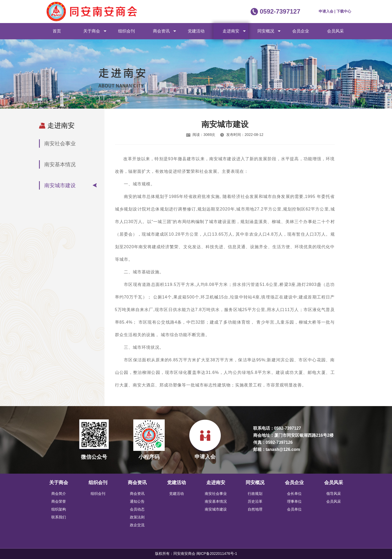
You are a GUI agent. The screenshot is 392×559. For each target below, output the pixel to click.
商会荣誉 (59, 501)
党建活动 (196, 31)
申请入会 (327, 11)
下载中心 (344, 11)
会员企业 (301, 31)
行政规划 (255, 494)
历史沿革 (255, 501)
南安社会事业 (60, 143)
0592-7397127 (280, 11)
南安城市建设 (60, 185)
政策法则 (137, 517)
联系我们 (59, 517)
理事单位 (294, 501)
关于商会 (92, 31)
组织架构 (59, 509)
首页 (57, 31)
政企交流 (137, 525)
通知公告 (137, 501)
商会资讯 (161, 31)
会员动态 (137, 509)
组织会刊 (126, 31)
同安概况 (266, 31)
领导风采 (334, 494)
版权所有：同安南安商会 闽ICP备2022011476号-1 (196, 554)
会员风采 (335, 31)
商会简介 (59, 494)
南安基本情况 (60, 164)
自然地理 (255, 509)
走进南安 (231, 31)
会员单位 (294, 509)
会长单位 (294, 494)
